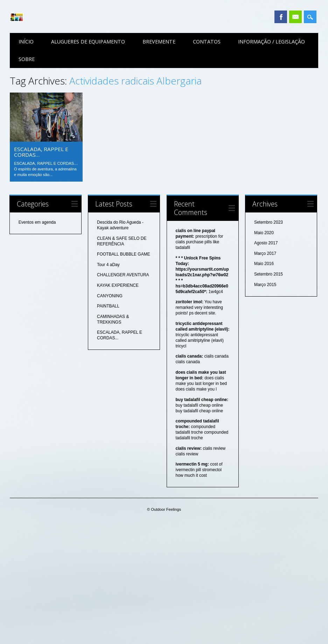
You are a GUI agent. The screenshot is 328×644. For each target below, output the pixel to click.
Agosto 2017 (266, 243)
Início (26, 42)
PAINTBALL (108, 306)
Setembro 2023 (268, 222)
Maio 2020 (264, 233)
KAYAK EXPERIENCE (118, 285)
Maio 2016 (264, 264)
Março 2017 (265, 253)
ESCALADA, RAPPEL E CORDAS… (41, 152)
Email (295, 17)
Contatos (207, 42)
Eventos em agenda (37, 222)
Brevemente (159, 42)
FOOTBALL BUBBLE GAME (124, 254)
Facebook (281, 17)
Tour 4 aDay (108, 265)
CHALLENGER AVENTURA (123, 275)
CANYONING (110, 296)
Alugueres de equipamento (88, 42)
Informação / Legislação (271, 42)
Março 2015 (265, 285)
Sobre (27, 59)
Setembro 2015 (268, 274)
